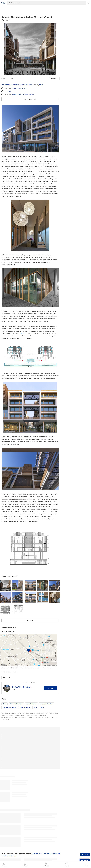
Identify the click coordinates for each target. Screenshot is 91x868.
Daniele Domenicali (28, 94)
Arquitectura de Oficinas (9, 708)
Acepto (85, 855)
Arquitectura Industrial (10, 85)
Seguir (50, 688)
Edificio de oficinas (25, 708)
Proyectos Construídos (16, 704)
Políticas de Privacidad (52, 854)
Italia (41, 85)
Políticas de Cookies (10, 856)
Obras (4, 704)
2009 (9, 91)
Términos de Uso (38, 854)
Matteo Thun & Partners (20, 88)
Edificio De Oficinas (27, 85)
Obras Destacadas (31, 704)
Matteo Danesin (17, 94)
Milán (22, 333)
